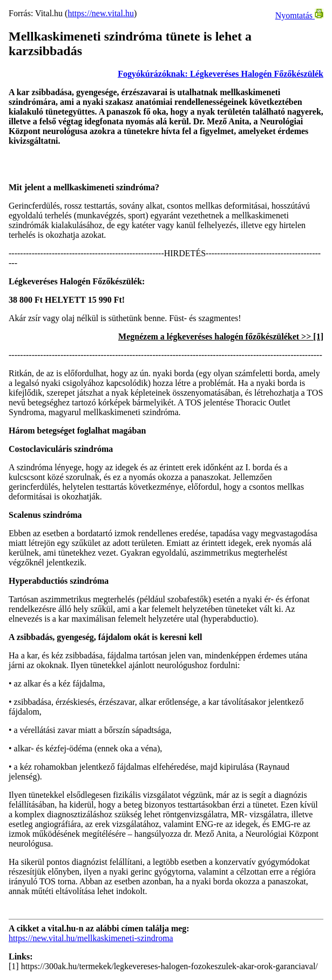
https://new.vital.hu (101, 13)
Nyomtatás (299, 15)
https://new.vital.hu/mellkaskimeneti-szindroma (91, 938)
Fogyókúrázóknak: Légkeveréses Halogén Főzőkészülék (221, 74)
